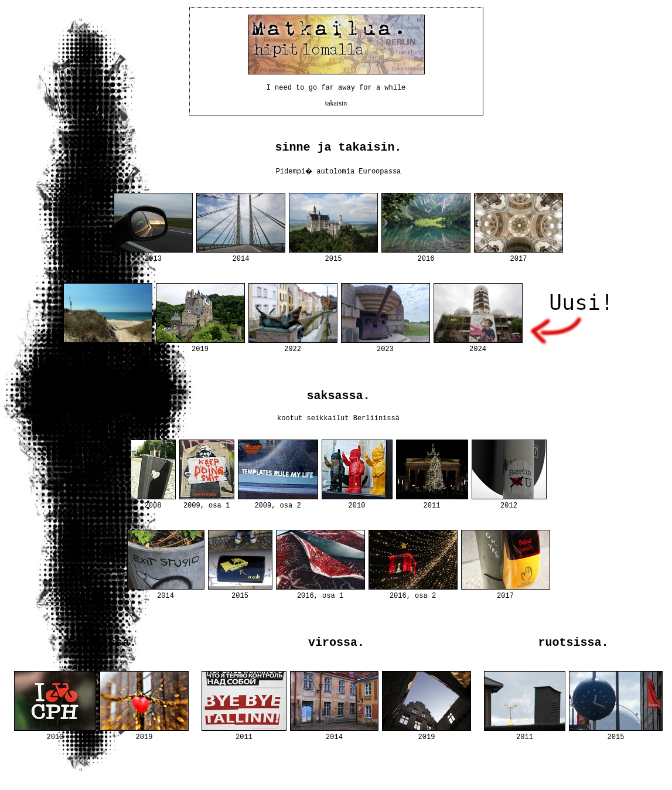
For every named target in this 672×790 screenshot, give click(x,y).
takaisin (336, 106)
